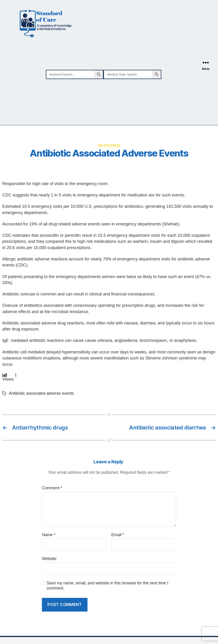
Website (49, 559)
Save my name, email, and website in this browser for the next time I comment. (107, 586)
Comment (52, 488)
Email (118, 535)
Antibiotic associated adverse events (41, 394)
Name (49, 535)
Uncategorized (109, 145)
